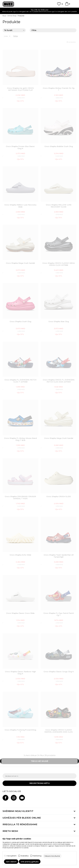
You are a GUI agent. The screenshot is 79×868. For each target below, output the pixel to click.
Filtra (53, 30)
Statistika (25, 856)
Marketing (37, 856)
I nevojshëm (11, 856)
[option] (39, 11)
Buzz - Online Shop (9, 16)
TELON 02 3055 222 (39, 10)
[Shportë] (67, 5)
